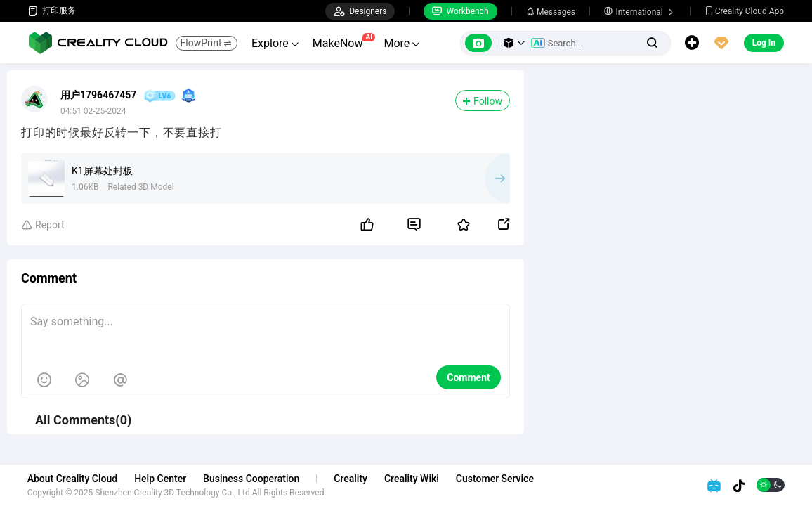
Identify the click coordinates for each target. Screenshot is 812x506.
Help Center (162, 479)
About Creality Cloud (73, 479)
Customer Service (496, 479)
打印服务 (52, 11)
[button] (514, 43)
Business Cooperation (252, 479)
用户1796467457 (98, 95)
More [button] (401, 43)
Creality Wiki (412, 479)
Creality (352, 479)
